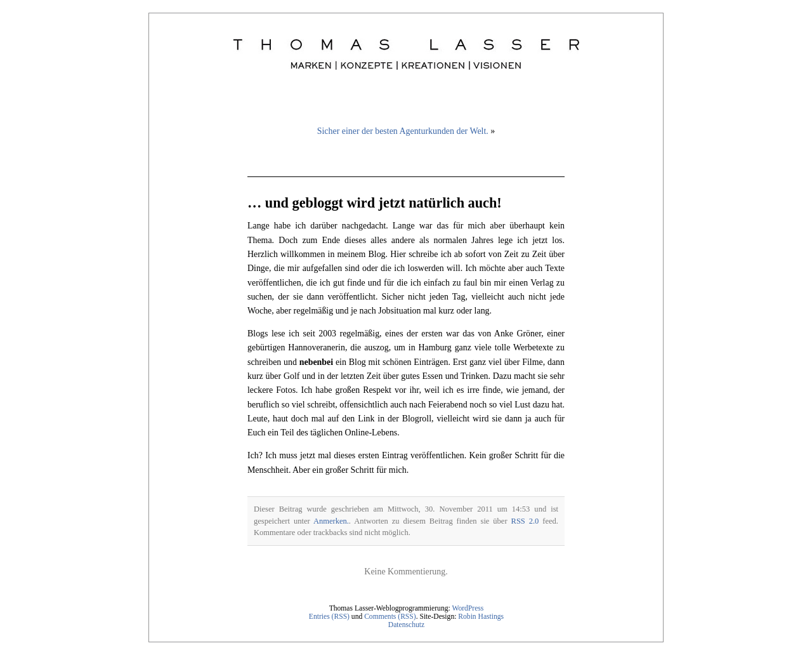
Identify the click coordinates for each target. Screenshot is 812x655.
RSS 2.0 (525, 521)
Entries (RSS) (329, 617)
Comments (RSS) (390, 617)
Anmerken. (331, 521)
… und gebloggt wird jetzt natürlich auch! (375, 203)
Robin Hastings (481, 617)
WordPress (468, 608)
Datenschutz (406, 625)
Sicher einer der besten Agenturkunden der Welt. (403, 131)
